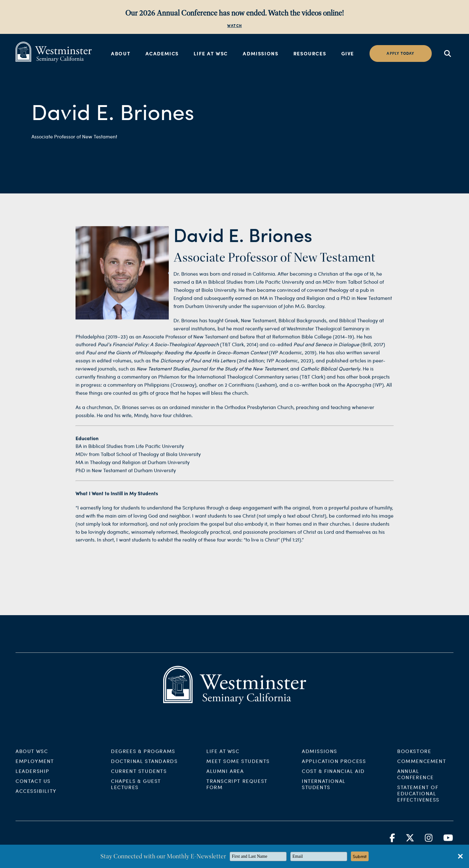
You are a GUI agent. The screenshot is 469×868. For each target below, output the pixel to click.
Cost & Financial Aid (333, 776)
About (121, 53)
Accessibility (36, 796)
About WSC (32, 756)
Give (348, 53)
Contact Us (33, 786)
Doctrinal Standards (144, 766)
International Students (324, 789)
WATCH (235, 26)
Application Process (334, 766)
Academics (162, 53)
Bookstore (414, 756)
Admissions (260, 53)
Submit (360, 856)
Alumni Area (225, 776)
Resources (310, 53)
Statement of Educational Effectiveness (418, 798)
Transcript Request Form (237, 789)
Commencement (422, 766)
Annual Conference (416, 779)
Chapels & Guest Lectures (136, 789)
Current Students (139, 776)
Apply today (400, 53)
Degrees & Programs (143, 756)
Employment (35, 766)
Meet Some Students (238, 766)
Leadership (32, 776)
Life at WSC (211, 53)
